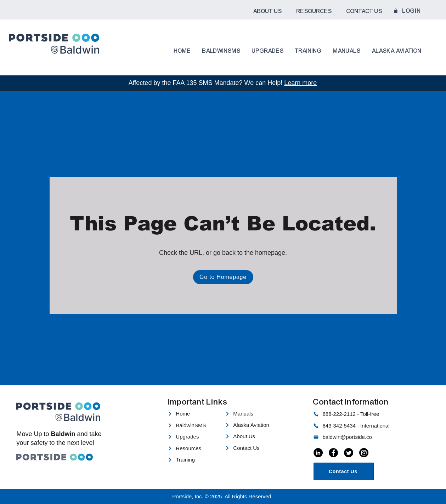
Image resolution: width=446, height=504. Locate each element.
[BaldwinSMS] (194, 425)
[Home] (192, 414)
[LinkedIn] (318, 453)
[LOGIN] (407, 11)
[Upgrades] (192, 437)
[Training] (192, 460)
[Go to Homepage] (223, 277)
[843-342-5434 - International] (355, 426)
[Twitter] (349, 453)
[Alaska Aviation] (253, 425)
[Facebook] (333, 453)
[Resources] (192, 448)
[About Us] (253, 436)
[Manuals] (250, 414)
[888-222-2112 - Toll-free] (355, 414)
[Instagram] (364, 453)
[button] (267, 11)
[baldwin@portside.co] (355, 437)
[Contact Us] (253, 448)
